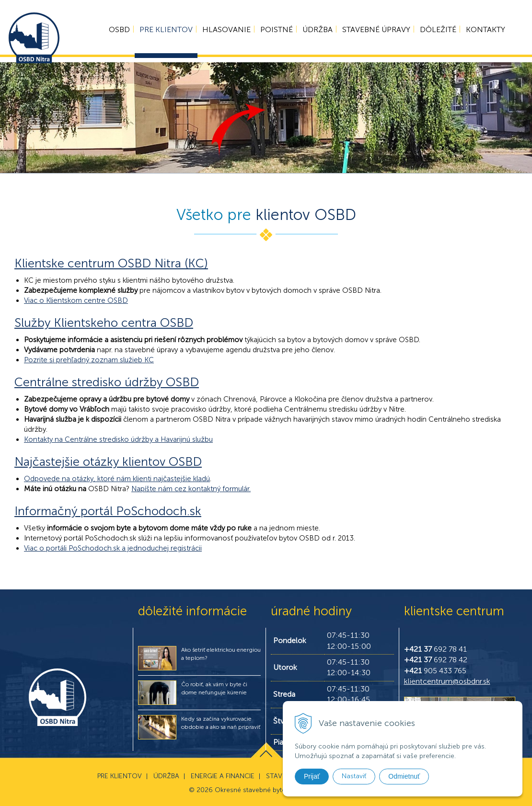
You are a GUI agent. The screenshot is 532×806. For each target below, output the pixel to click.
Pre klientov (164, 31)
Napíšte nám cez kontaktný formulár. (191, 489)
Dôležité (436, 31)
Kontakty (484, 31)
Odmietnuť (404, 776)
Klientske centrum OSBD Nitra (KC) (111, 263)
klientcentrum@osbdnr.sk (447, 681)
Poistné (275, 31)
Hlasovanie (225, 31)
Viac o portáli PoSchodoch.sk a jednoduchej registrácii (113, 548)
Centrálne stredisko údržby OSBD (107, 382)
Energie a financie (223, 776)
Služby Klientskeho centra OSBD (104, 323)
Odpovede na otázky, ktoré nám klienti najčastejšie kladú (117, 479)
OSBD (117, 31)
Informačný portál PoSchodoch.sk (108, 511)
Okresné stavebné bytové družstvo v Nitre (279, 790)
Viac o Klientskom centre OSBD (76, 300)
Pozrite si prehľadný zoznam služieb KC (89, 360)
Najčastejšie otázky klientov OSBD (108, 462)
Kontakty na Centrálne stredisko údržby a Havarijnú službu (118, 439)
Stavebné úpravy (374, 31)
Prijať (312, 776)
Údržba (316, 31)
